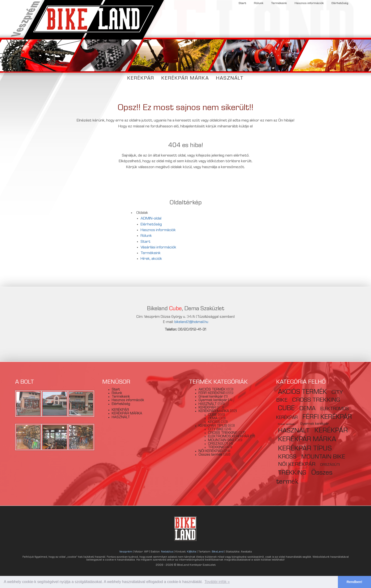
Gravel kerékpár (211, 397)
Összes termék (210, 455)
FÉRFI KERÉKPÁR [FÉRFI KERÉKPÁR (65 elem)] (327, 417)
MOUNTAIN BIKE (221, 440)
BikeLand (218, 552)
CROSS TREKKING (223, 433)
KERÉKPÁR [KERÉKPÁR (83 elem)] (331, 431)
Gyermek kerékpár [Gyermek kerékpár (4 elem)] (315, 424)
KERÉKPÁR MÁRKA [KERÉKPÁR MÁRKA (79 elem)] (307, 440)
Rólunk (259, 3)
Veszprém (126, 552)
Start (242, 3)
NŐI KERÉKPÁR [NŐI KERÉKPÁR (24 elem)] (297, 465)
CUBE (212, 415)
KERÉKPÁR (141, 79)
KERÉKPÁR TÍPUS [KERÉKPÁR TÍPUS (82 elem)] (305, 449)
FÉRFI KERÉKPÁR (212, 393)
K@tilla (192, 552)
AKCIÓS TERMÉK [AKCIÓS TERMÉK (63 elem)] (302, 392)
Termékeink (279, 3)
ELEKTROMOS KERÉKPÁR (229, 437)
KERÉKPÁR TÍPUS (213, 426)
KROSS (214, 422)
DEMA (213, 419)
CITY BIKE (216, 430)
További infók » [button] (217, 582)
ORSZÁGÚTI (218, 444)
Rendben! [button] (354, 582)
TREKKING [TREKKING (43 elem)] (292, 473)
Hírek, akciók (151, 259)
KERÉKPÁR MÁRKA (185, 79)
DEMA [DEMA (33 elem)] (307, 409)
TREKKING (216, 448)
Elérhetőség (340, 3)
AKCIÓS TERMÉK (212, 390)
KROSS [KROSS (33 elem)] (287, 457)
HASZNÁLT (230, 79)
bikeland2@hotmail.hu (191, 322)
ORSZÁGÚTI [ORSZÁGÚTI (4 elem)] (330, 465)
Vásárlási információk (158, 248)
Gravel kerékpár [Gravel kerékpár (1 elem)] (287, 424)
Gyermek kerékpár (213, 400)
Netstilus (167, 552)
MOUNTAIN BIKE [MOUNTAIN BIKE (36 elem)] (323, 457)
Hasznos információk (309, 3)
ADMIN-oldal (151, 219)
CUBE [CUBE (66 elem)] (286, 409)
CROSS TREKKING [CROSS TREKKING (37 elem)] (316, 400)
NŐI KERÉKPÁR (211, 451)
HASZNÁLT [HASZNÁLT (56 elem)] (294, 431)
